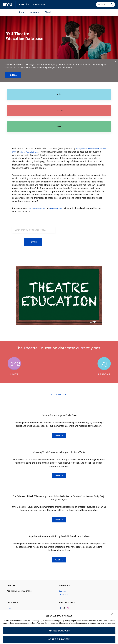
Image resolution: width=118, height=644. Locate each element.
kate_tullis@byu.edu (66, 209)
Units (21, 12)
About (48, 12)
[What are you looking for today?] (34, 230)
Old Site (14, 75)
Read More (59, 437)
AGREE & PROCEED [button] (59, 639)
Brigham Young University (50, 152)
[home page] (8, 4)
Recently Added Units (59, 395)
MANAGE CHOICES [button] (59, 630)
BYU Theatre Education (34, 4)
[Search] (106, 4)
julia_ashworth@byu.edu (40, 209)
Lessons (34, 12)
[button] (113, 614)
